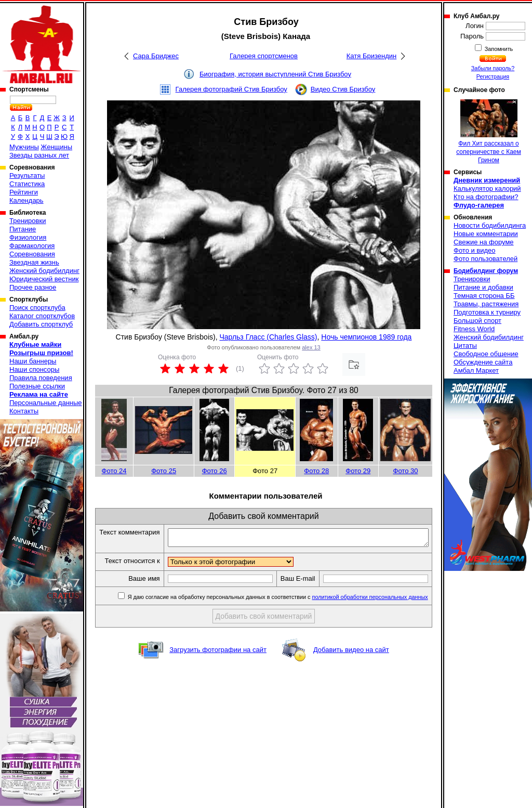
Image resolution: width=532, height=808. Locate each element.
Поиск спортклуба (37, 308)
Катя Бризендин (371, 56)
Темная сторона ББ (484, 296)
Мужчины (24, 147)
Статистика (27, 184)
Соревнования (32, 254)
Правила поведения (41, 378)
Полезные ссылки (37, 386)
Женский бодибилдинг (44, 271)
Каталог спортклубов (42, 316)
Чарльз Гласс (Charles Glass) (268, 337)
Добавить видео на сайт (351, 668)
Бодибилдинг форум (486, 271)
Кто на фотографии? (486, 197)
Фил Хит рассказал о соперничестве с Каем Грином (489, 132)
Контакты (24, 411)
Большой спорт (477, 321)
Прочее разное (33, 287)
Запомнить (498, 49)
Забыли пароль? (493, 68)
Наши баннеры (33, 361)
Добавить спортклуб (41, 324)
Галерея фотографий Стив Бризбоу (231, 89)
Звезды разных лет (39, 155)
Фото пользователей (486, 259)
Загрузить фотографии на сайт (218, 668)
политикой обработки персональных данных (371, 615)
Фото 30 (406, 471)
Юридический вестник (44, 279)
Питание (23, 229)
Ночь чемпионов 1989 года (366, 337)
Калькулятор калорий (487, 188)
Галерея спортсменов (264, 56)
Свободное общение (486, 354)
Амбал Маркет (476, 370)
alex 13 (311, 347)
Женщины (56, 147)
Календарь (26, 200)
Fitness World (474, 329)
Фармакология (32, 246)
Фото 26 (215, 471)
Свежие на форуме (484, 242)
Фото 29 (358, 471)
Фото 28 (316, 471)
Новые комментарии (486, 234)
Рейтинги (24, 192)
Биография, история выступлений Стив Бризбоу (275, 74)
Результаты (27, 175)
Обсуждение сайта (483, 362)
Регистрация (493, 76)
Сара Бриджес (156, 56)
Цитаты (465, 346)
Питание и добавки (483, 287)
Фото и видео (475, 250)
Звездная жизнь (34, 262)
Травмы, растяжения (486, 304)
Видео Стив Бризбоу (343, 89)
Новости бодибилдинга (490, 225)
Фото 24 (114, 471)
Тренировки (28, 221)
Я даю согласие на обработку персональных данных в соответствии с (278, 615)
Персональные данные (46, 403)
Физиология (28, 237)
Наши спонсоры (34, 369)
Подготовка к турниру (487, 312)
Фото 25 (164, 471)
